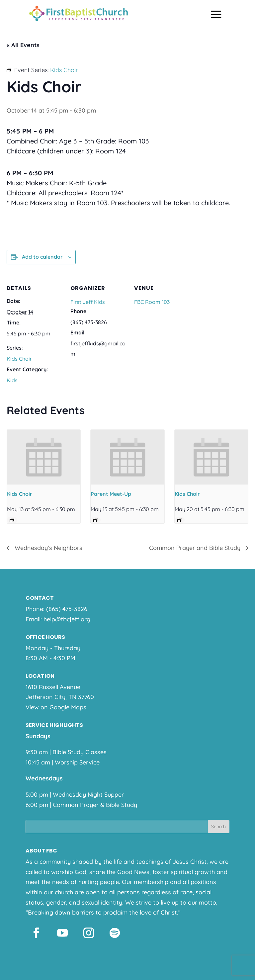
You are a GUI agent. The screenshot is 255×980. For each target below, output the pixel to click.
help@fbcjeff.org (67, 619)
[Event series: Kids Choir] (12, 520)
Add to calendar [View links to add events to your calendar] (42, 257)
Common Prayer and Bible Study (196, 548)
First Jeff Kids (88, 302)
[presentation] (44, 457)
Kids (12, 380)
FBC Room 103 (152, 302)
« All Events (23, 45)
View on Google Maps (56, 707)
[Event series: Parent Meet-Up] (96, 520)
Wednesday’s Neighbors (48, 548)
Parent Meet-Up (111, 494)
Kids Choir (19, 359)
